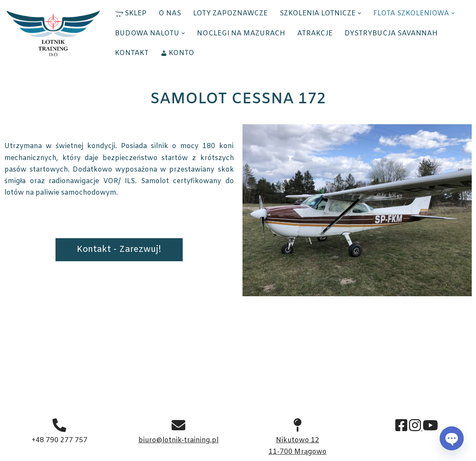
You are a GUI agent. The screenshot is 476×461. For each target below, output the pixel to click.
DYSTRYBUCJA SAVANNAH (391, 34)
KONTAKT (132, 53)
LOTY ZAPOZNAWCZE (230, 13)
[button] (359, 13)
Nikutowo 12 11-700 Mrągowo (298, 440)
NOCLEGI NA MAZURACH (241, 34)
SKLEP (131, 13)
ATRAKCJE (315, 34)
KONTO (177, 53)
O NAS (170, 13)
